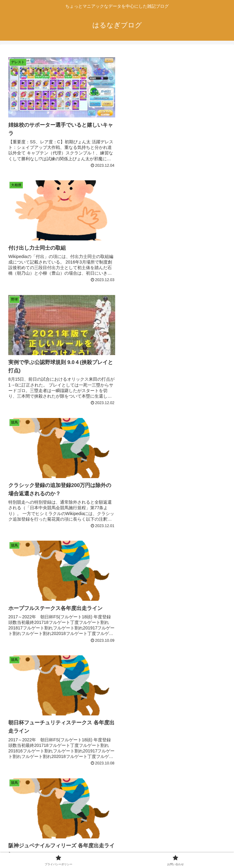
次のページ (117, 777)
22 (184, 801)
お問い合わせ (173, 848)
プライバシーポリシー (61, 848)
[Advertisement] (117, 714)
